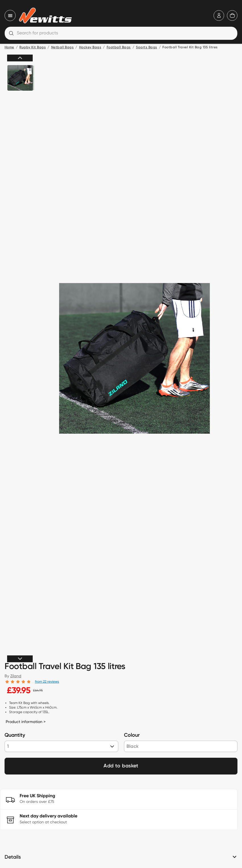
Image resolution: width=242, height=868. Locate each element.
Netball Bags (63, 47)
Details (13, 857)
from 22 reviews (47, 681)
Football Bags (119, 47)
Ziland (16, 676)
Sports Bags (146, 47)
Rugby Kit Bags (33, 47)
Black (133, 746)
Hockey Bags (90, 47)
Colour (132, 735)
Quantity (15, 735)
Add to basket (121, 766)
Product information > (26, 722)
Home (9, 47)
